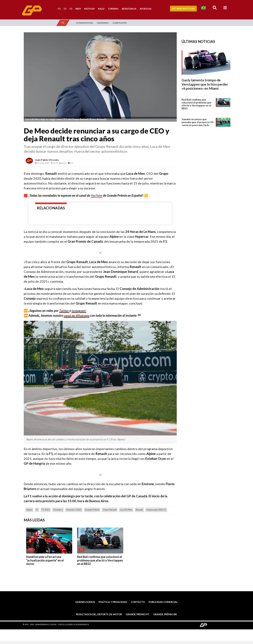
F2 (65, 9)
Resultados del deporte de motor (99, 614)
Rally (101, 9)
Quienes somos (85, 602)
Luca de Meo (126, 510)
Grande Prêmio (92, 510)
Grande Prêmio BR (165, 614)
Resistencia (129, 9)
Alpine (29, 510)
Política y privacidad (113, 602)
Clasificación (120, 23)
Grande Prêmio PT (138, 614)
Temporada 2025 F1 (156, 510)
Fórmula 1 (58, 510)
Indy (78, 9)
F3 (71, 9)
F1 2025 (46, 510)
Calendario (103, 23)
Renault (139, 510)
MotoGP (90, 9)
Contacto (138, 602)
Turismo (113, 9)
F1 (59, 9)
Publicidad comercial (163, 602)
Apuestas (146, 9)
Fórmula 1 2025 (74, 510)
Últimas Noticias (183, 9)
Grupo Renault (110, 510)
